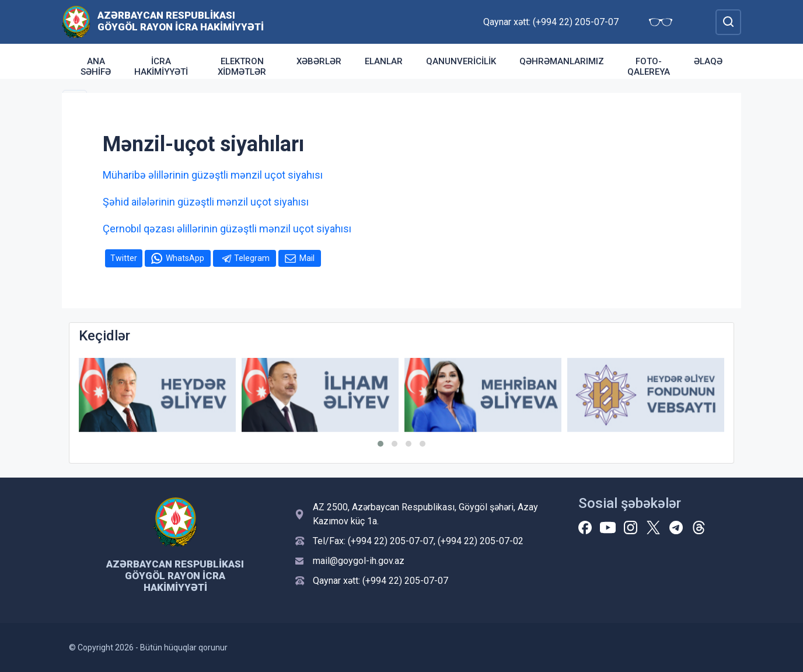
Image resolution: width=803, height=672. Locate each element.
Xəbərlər (319, 61)
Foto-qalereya (649, 67)
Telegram (252, 258)
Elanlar (384, 61)
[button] (380, 444)
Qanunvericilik (461, 61)
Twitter (124, 258)
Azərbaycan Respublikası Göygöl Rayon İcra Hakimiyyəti (181, 21)
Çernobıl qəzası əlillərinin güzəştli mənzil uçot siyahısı (227, 229)
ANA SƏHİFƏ (96, 67)
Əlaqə (708, 61)
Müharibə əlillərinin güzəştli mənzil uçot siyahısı (213, 175)
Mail (307, 258)
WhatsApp (185, 258)
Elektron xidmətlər (242, 67)
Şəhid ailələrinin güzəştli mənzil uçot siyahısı (206, 202)
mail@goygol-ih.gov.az (359, 561)
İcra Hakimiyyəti (161, 67)
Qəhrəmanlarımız (562, 61)
